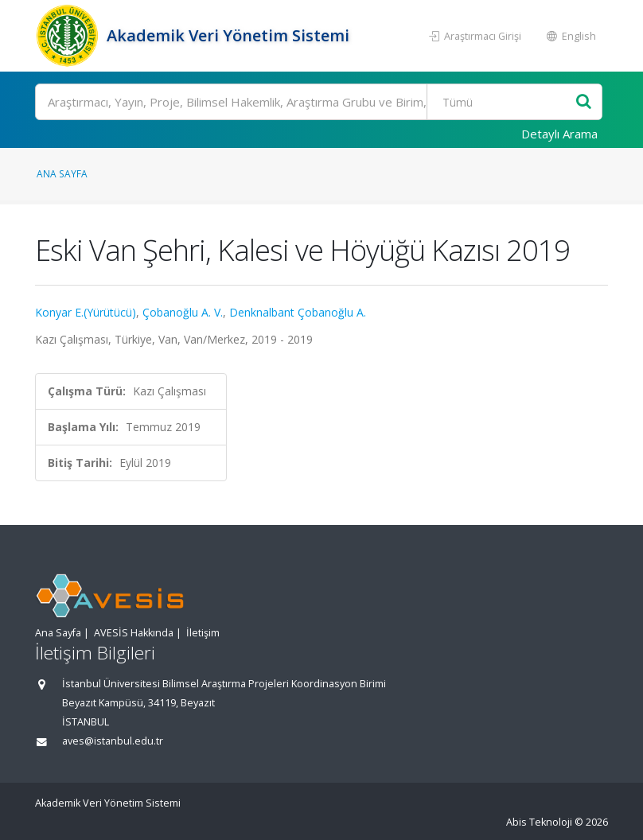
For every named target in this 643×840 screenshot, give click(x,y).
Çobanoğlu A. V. (183, 312)
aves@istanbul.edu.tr (113, 741)
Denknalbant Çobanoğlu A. (298, 312)
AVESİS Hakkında (134, 633)
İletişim (203, 633)
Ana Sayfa (62, 173)
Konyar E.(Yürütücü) (86, 312)
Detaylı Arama (559, 134)
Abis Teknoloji (539, 822)
